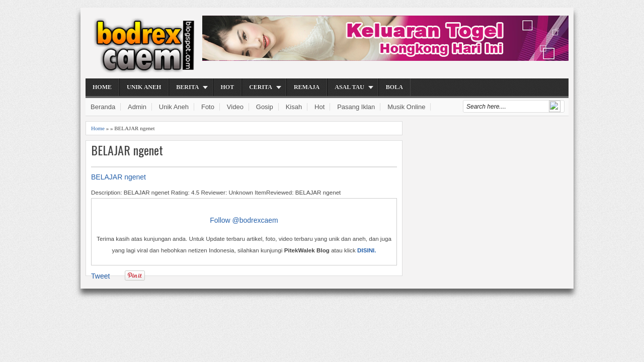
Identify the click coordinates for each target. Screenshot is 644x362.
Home (102, 87)
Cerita (261, 87)
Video (235, 107)
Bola (394, 87)
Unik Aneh (144, 87)
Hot (227, 87)
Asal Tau (349, 87)
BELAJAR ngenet (127, 150)
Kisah (294, 107)
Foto (208, 107)
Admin (137, 107)
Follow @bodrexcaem (244, 220)
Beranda (103, 107)
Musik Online (406, 107)
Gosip (265, 107)
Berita (187, 87)
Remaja (307, 87)
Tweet (100, 276)
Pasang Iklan (356, 107)
